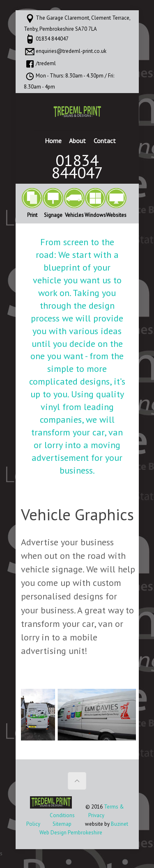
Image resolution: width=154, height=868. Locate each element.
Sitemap (62, 824)
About (77, 141)
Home (53, 141)
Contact (105, 141)
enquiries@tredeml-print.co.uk (71, 51)
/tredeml (46, 63)
